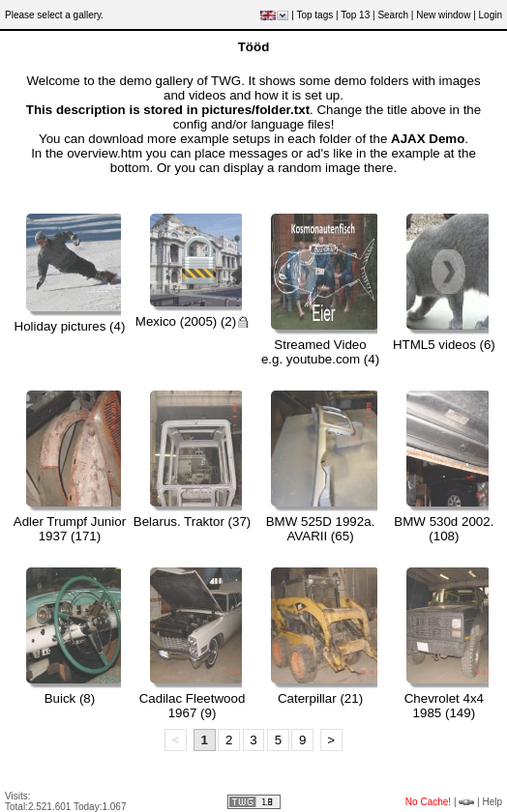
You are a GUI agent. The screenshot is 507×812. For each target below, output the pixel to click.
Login (491, 15)
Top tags (314, 15)
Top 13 (355, 15)
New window (443, 15)
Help (492, 802)
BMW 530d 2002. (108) (444, 529)
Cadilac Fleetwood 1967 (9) (193, 706)
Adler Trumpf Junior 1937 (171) (70, 529)
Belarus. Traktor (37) (192, 522)
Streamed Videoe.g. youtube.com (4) (320, 352)
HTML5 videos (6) (444, 345)
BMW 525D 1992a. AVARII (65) (321, 529)
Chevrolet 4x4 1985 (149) (444, 706)
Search (393, 15)
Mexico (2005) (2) (192, 321)
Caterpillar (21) (320, 698)
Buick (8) (70, 698)
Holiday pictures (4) (70, 326)
